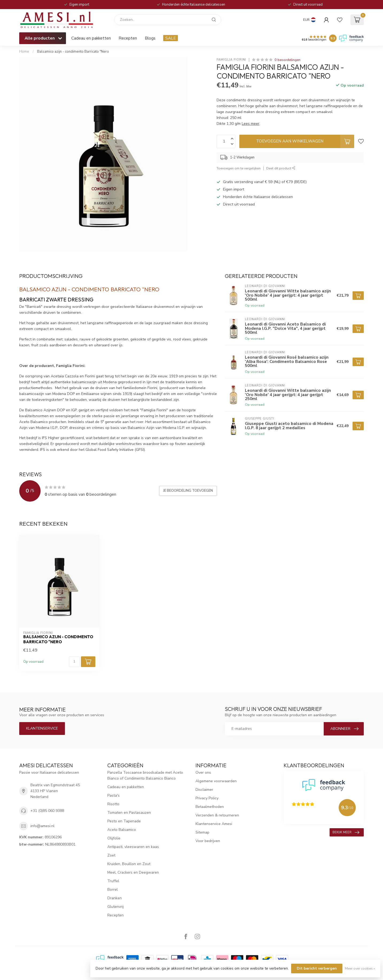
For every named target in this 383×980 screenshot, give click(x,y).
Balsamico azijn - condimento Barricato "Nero (73, 52)
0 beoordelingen (288, 60)
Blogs (150, 38)
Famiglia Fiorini (231, 60)
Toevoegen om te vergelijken (239, 168)
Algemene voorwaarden (216, 781)
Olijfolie (114, 838)
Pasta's (114, 795)
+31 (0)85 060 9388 (47, 811)
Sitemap (202, 832)
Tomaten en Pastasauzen (129, 813)
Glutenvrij (116, 907)
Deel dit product (281, 168)
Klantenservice (42, 728)
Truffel (113, 881)
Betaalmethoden (210, 807)
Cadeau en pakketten (91, 38)
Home (24, 52)
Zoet (111, 855)
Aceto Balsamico (122, 830)
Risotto (113, 804)
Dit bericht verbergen (317, 968)
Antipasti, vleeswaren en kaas (133, 847)
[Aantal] (74, 662)
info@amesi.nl (42, 826)
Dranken (115, 898)
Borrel (113, 890)
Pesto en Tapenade (124, 821)
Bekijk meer (346, 832)
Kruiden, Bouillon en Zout (129, 864)
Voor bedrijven (208, 841)
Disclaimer (204, 790)
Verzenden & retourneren (217, 815)
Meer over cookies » (360, 968)
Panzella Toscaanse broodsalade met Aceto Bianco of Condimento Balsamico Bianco (145, 775)
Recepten (128, 38)
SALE (171, 38)
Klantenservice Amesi (214, 824)
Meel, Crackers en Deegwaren (133, 872)
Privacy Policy (207, 798)
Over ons (203, 772)
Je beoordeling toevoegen (188, 491)
